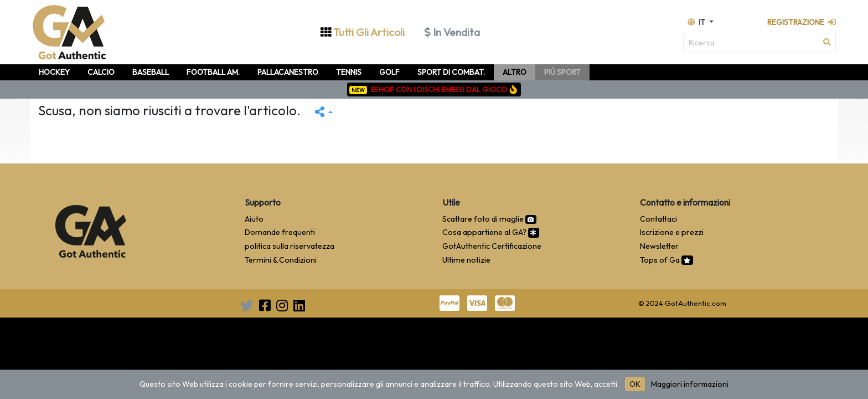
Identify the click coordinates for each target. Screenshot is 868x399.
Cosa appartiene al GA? (491, 232)
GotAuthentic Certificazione (492, 246)
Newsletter (659, 246)
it (697, 22)
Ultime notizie (466, 260)
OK (635, 384)
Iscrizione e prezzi (672, 232)
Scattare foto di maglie (489, 219)
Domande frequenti (280, 232)
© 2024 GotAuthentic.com (682, 303)
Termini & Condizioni (281, 260)
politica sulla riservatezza (290, 246)
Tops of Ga (666, 260)
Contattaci (658, 219)
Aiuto (254, 219)
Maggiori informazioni (690, 384)
